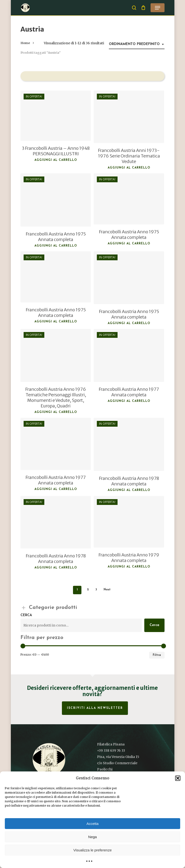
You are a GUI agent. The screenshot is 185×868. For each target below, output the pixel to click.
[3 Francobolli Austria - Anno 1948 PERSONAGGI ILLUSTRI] (56, 116)
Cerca (26, 615)
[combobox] (137, 44)
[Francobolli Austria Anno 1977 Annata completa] (129, 355)
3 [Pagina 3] (96, 590)
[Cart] (143, 8)
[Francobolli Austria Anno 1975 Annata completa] (56, 200)
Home (25, 43)
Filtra (157, 655)
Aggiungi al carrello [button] (56, 160)
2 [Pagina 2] (88, 590)
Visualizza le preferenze (93, 850)
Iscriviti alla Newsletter (95, 708)
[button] (178, 778)
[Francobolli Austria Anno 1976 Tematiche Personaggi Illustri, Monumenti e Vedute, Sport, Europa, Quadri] (56, 355)
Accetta (92, 824)
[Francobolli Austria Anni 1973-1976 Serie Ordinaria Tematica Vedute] (129, 117)
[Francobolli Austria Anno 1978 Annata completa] (129, 444)
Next (107, 590)
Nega (92, 837)
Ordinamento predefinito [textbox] (134, 44)
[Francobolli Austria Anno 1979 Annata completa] (129, 522)
